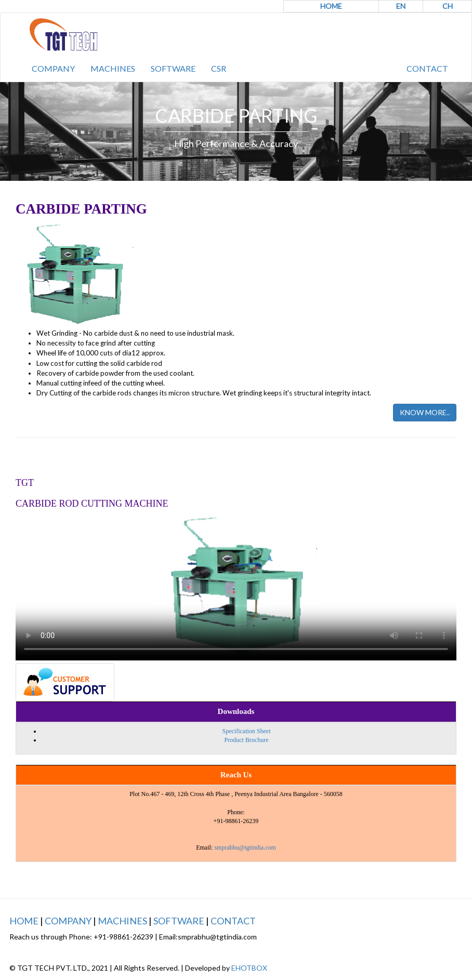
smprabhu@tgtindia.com (245, 847)
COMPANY (53, 68)
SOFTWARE (173, 68)
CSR (219, 68)
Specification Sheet (247, 731)
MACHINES (113, 68)
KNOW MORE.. (425, 412)
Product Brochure (247, 740)
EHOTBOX (249, 968)
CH (448, 6)
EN (401, 6)
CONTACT (427, 68)
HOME (331, 6)
